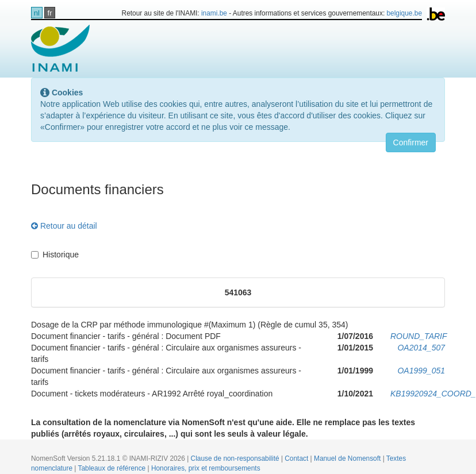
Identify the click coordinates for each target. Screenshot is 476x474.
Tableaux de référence (113, 468)
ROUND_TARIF (419, 336)
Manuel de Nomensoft (348, 458)
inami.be (214, 13)
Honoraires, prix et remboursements (206, 468)
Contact (297, 458)
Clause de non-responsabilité (236, 458)
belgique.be (405, 13)
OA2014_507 (421, 348)
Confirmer (411, 142)
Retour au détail (64, 226)
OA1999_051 (421, 371)
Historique (55, 255)
